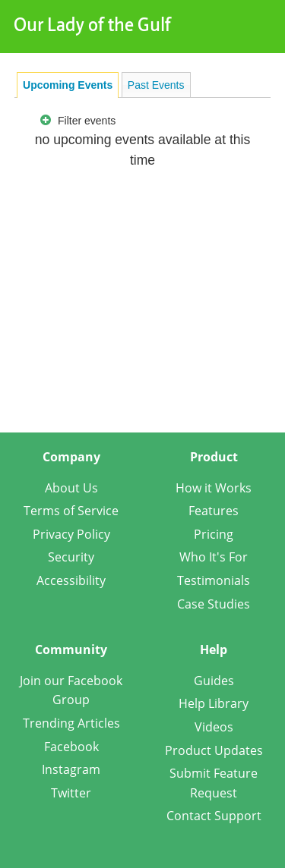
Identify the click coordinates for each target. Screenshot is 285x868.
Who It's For (214, 557)
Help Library (214, 703)
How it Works (214, 488)
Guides (214, 681)
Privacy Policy (71, 534)
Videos (214, 727)
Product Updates (214, 750)
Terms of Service (71, 511)
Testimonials (214, 580)
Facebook (71, 747)
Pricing (214, 534)
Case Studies (214, 604)
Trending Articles (71, 723)
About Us (71, 488)
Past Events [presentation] (156, 85)
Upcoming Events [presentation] (68, 85)
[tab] (68, 85)
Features (214, 511)
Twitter (71, 793)
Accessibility (71, 580)
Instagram (71, 769)
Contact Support (214, 816)
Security (71, 557)
